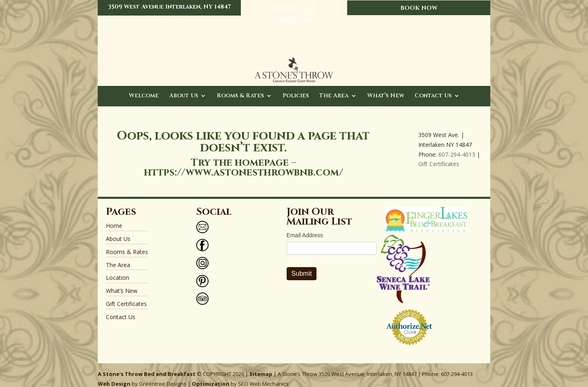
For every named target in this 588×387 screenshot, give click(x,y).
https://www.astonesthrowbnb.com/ (244, 164)
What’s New (386, 88)
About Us (184, 88)
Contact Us (433, 88)
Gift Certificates (439, 156)
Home (114, 217)
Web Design (114, 376)
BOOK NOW (419, 8)
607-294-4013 (457, 146)
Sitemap (261, 366)
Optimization (211, 376)
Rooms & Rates (240, 88)
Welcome (144, 88)
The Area (334, 88)
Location (118, 269)
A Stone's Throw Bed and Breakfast (147, 366)
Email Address (305, 227)
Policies (296, 88)
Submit (302, 265)
